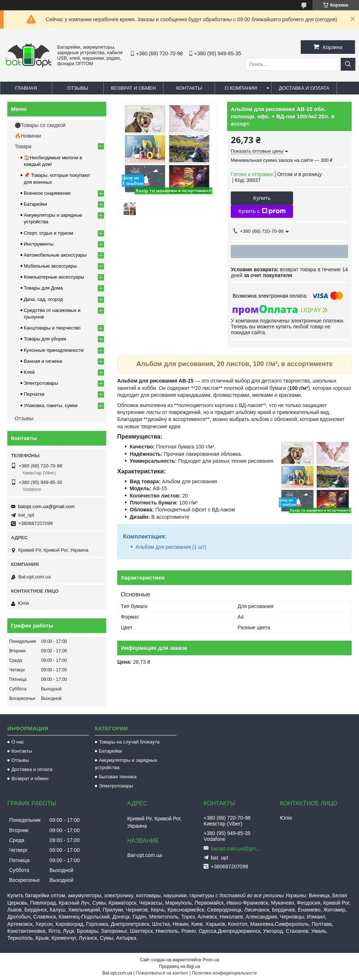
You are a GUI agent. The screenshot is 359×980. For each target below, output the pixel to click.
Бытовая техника (118, 777)
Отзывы (77, 88)
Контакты (189, 88)
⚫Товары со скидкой (40, 125)
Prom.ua (211, 960)
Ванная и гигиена (43, 361)
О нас (18, 742)
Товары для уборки (45, 339)
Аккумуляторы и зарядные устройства (126, 764)
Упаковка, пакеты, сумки (51, 405)
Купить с (262, 211)
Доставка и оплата (304, 88)
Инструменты (39, 244)
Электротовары (41, 383)
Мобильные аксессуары (50, 266)
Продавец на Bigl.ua (179, 966)
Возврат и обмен (133, 88)
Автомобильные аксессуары (55, 255)
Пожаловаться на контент (162, 973)
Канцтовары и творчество (52, 328)
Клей (29, 372)
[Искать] (348, 64)
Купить (262, 198)
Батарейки (35, 204)
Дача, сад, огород (43, 299)
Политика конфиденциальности (224, 973)
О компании (241, 88)
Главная (26, 88)
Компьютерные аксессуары (54, 277)
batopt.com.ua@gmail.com (46, 506)
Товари (23, 146)
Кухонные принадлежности (54, 350)
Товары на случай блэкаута (129, 742)
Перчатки (34, 394)
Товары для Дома (43, 288)
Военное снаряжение (47, 193)
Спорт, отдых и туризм (49, 233)
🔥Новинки (28, 136)
